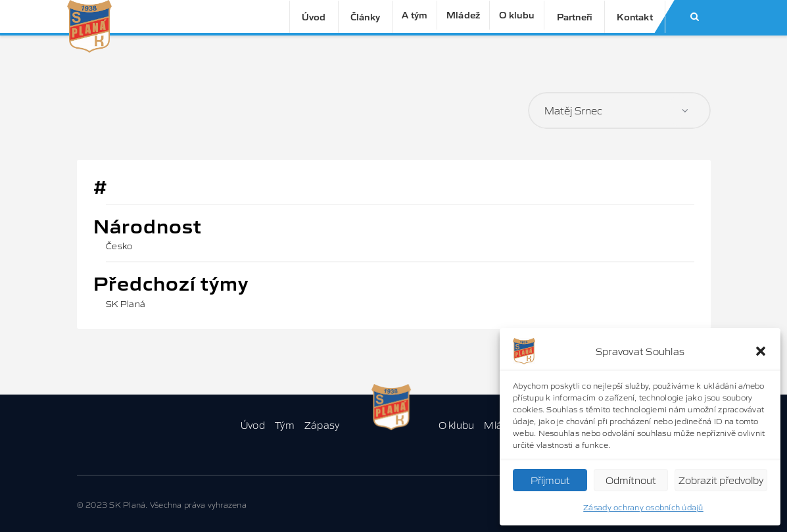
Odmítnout (631, 480)
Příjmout (550, 480)
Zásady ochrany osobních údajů (643, 507)
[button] (761, 351)
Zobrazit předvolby (721, 480)
